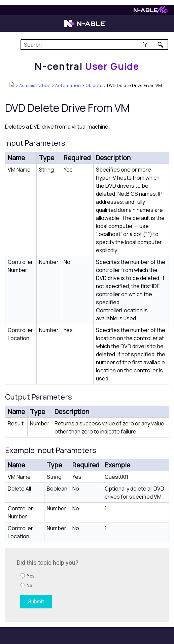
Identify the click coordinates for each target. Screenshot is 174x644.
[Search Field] (94, 45)
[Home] (87, 66)
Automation (68, 85)
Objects (94, 85)
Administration (35, 85)
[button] (146, 45)
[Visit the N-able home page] (85, 27)
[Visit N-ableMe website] (151, 12)
